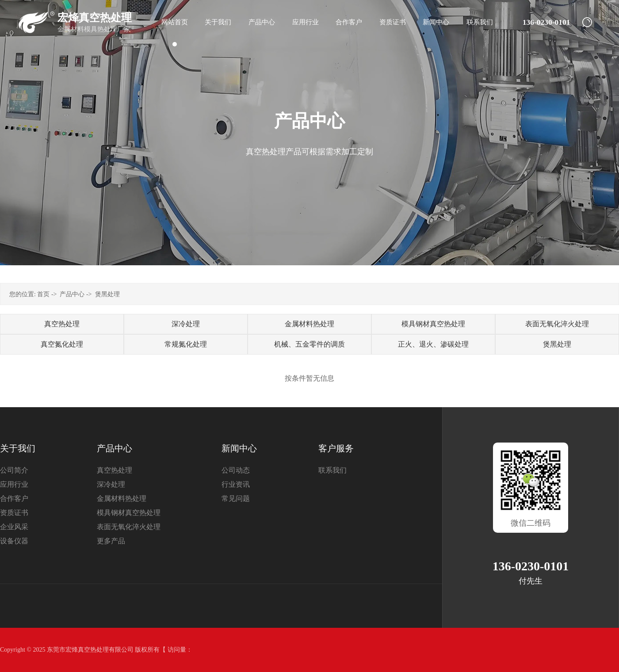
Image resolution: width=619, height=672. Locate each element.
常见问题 (236, 498)
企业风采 (14, 527)
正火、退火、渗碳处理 (433, 344)
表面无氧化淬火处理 (557, 324)
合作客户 (14, 498)
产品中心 (72, 294)
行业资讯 (236, 484)
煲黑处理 (107, 294)
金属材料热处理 (309, 324)
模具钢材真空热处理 (433, 324)
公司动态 (236, 470)
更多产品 (111, 541)
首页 (43, 294)
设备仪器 (14, 541)
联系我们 (332, 470)
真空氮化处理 (62, 344)
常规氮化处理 (186, 344)
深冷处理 (186, 324)
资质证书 (14, 513)
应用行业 (14, 484)
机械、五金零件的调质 (309, 344)
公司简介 (14, 470)
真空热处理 (62, 324)
